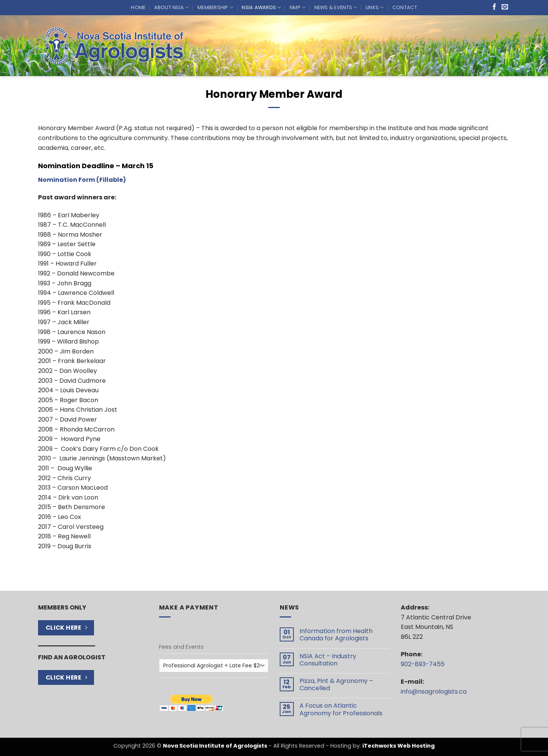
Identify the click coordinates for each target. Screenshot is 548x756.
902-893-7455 (423, 664)
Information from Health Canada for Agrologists (336, 635)
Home (138, 7)
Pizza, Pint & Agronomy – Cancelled (336, 684)
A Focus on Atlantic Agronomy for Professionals (341, 709)
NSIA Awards (261, 7)
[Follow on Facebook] (495, 7)
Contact (405, 7)
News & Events (336, 7)
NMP (298, 7)
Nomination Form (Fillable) (82, 180)
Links (375, 7)
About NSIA (172, 7)
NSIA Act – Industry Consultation (328, 660)
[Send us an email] (505, 7)
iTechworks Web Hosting (398, 746)
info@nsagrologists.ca (434, 692)
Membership (215, 7)
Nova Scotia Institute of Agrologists (215, 746)
